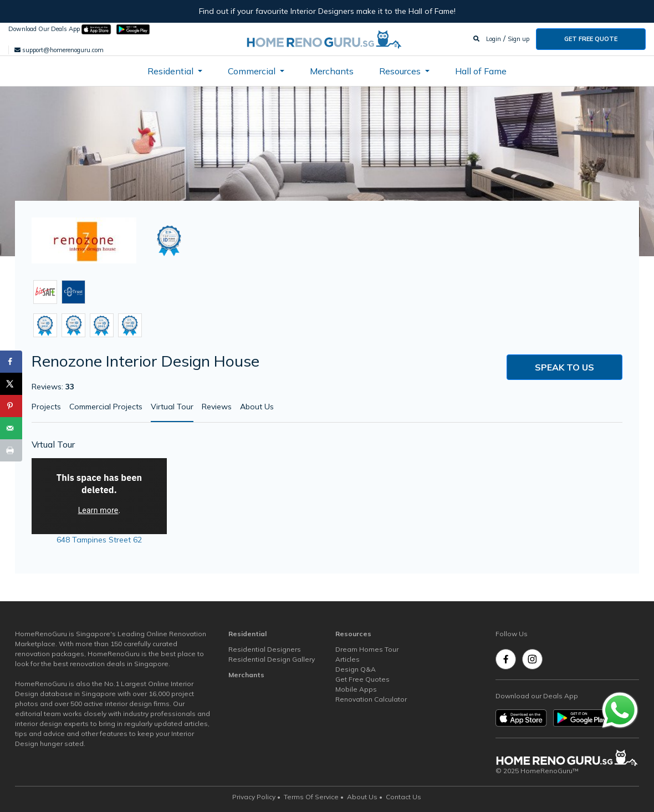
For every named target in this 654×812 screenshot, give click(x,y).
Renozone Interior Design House (145, 361)
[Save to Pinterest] (11, 406)
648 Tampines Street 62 (99, 540)
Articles (348, 659)
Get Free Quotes (362, 679)
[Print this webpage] (11, 450)
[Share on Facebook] (11, 362)
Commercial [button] (253, 71)
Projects (46, 407)
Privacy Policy (254, 797)
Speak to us (564, 367)
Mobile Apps (356, 689)
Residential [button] (172, 71)
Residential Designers (265, 649)
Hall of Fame (481, 71)
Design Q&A (356, 669)
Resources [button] (401, 71)
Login (494, 39)
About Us (257, 407)
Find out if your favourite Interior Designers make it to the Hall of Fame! (327, 11)
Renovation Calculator (371, 699)
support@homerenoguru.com (59, 50)
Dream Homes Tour (367, 649)
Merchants (332, 71)
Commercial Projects (106, 407)
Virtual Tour (172, 407)
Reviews (217, 407)
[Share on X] (11, 384)
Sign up (518, 39)
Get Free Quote (591, 39)
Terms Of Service (311, 797)
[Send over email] (11, 428)
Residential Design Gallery (272, 659)
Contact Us (403, 797)
